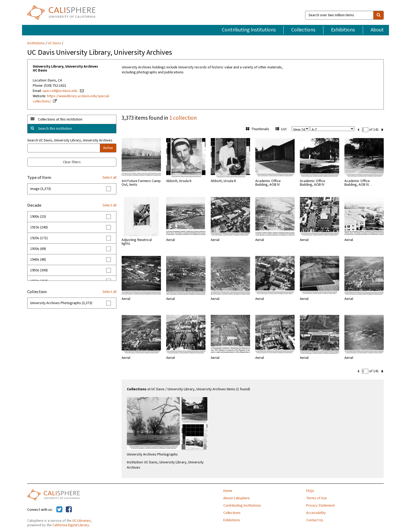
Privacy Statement (320, 505)
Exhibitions (343, 30)
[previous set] (358, 129)
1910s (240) (39, 227)
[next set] (383, 129)
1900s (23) (38, 217)
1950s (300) (39, 270)
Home (228, 490)
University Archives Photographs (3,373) (61, 303)
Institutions (36, 43)
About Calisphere (237, 498)
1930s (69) (38, 249)
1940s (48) (38, 260)
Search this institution (55, 129)
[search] (378, 15)
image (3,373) (40, 189)
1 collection (183, 118)
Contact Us (315, 520)
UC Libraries (82, 520)
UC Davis (54, 43)
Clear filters (72, 162)
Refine (108, 148)
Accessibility (316, 512)
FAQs (310, 490)
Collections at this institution (60, 119)
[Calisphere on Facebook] (69, 509)
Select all (109, 178)
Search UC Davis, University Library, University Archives (70, 140)
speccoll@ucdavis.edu (60, 91)
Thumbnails (258, 129)
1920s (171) (39, 238)
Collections (303, 30)
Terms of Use (317, 498)
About (377, 30)
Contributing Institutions (249, 30)
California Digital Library (71, 525)
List (281, 129)
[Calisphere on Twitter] (59, 509)
